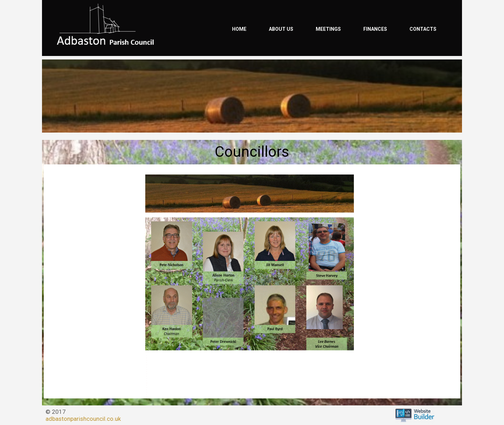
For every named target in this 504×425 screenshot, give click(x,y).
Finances (375, 29)
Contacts (423, 29)
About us (281, 29)
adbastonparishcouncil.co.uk (83, 419)
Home (239, 29)
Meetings (328, 29)
